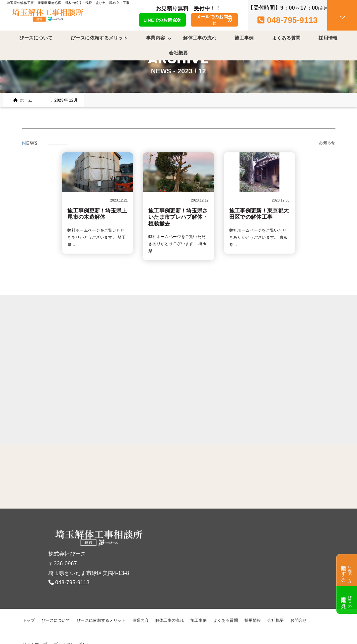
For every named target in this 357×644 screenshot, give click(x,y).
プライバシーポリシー (74, 632)
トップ (29, 608)
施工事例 (244, 38)
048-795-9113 (72, 570)
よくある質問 (286, 38)
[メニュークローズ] (334, 16)
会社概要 (178, 53)
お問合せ (298, 608)
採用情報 (328, 38)
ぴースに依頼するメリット (99, 38)
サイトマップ (35, 632)
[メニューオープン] (332, 14)
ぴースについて (36, 38)
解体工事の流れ (200, 38)
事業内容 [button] (159, 38)
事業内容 (141, 608)
